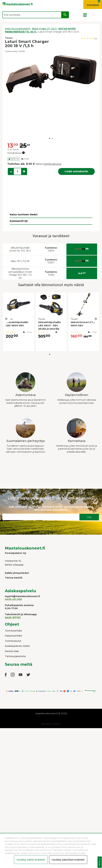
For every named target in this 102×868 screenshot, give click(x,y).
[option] (51, 74)
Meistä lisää (12, 651)
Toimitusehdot (13, 631)
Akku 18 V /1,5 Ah (20, 261)
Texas (9, 38)
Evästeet (100, 862)
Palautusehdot (13, 636)
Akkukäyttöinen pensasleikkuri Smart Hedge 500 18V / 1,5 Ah (20, 273)
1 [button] (50, 138)
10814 (51, 249)
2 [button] (52, 138)
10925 (51, 273)
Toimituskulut (13, 641)
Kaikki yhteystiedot (17, 573)
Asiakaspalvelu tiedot (17, 646)
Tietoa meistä (14, 578)
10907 (51, 261)
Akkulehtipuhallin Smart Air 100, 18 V (20, 249)
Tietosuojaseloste (15, 656)
